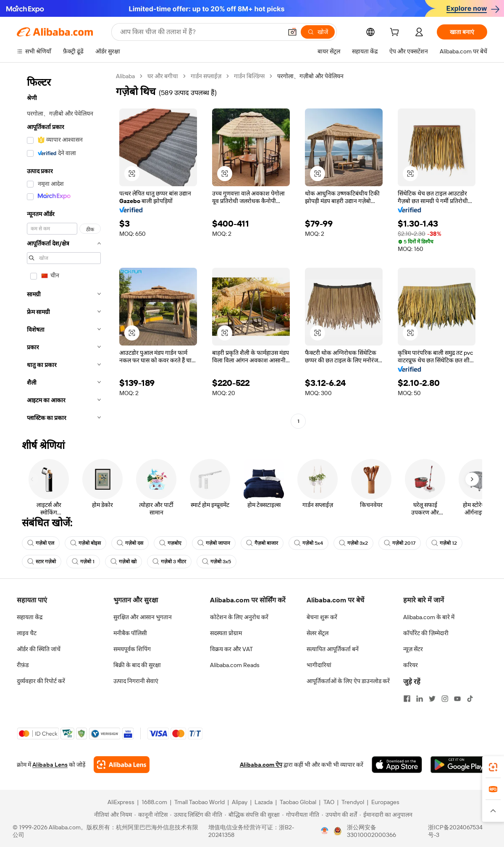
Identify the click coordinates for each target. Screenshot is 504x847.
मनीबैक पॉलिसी (130, 633)
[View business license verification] (325, 831)
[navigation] (64, 250)
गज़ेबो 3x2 (353, 543)
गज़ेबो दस (130, 543)
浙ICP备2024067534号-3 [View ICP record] (455, 831)
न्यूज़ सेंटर (413, 649)
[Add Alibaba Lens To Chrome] (122, 765)
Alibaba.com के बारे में (429, 617)
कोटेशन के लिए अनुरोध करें (239, 617)
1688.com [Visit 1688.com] (154, 802)
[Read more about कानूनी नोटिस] (151, 815)
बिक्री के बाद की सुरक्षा (137, 665)
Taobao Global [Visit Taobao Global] (298, 802)
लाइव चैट (27, 633)
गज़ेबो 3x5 (217, 562)
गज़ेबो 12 (444, 543)
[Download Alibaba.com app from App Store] (397, 765)
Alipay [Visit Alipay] (240, 802)
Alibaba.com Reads (235, 665)
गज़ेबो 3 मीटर (169, 562)
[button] (292, 32)
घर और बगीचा (163, 76)
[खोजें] (318, 32)
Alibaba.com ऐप (261, 765)
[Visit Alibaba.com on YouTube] (457, 699)
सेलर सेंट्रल (318, 633)
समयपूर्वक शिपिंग (132, 649)
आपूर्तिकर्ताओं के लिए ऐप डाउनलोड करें (348, 681)
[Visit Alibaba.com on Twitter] (432, 699)
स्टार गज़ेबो (42, 562)
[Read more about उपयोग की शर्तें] (339, 815)
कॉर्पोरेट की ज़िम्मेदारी (426, 633)
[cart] (396, 33)
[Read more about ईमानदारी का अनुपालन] (386, 815)
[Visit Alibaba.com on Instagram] (445, 699)
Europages (385, 802)
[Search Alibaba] (200, 32)
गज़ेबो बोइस (85, 543)
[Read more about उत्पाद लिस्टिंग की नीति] (196, 815)
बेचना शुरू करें (322, 617)
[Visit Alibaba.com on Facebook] (407, 699)
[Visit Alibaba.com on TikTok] (470, 699)
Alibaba (125, 76)
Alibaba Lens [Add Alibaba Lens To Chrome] (50, 765)
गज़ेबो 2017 (400, 543)
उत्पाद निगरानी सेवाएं (136, 681)
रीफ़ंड (23, 665)
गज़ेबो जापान (214, 543)
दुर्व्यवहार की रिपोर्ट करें (41, 681)
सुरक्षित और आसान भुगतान (143, 617)
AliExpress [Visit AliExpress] (121, 802)
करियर (411, 665)
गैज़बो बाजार (262, 543)
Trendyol (353, 802)
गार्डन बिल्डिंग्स (249, 76)
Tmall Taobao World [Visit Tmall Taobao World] (199, 802)
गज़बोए (170, 543)
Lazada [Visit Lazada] (264, 802)
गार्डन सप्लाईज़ (206, 76)
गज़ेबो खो (123, 562)
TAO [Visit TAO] (329, 802)
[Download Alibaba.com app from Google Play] (459, 765)
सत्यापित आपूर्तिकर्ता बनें (333, 649)
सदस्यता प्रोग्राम (226, 633)
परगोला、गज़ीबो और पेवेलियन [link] (310, 76)
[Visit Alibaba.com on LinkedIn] (420, 699)
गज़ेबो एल (41, 543)
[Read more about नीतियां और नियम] (112, 815)
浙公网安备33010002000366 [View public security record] (371, 831)
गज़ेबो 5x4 (308, 543)
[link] (493, 767)
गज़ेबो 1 (83, 562)
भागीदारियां (319, 665)
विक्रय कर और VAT (231, 649)
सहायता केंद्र (30, 617)
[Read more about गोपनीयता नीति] (301, 815)
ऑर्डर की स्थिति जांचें (39, 649)
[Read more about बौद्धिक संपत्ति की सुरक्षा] (252, 815)
